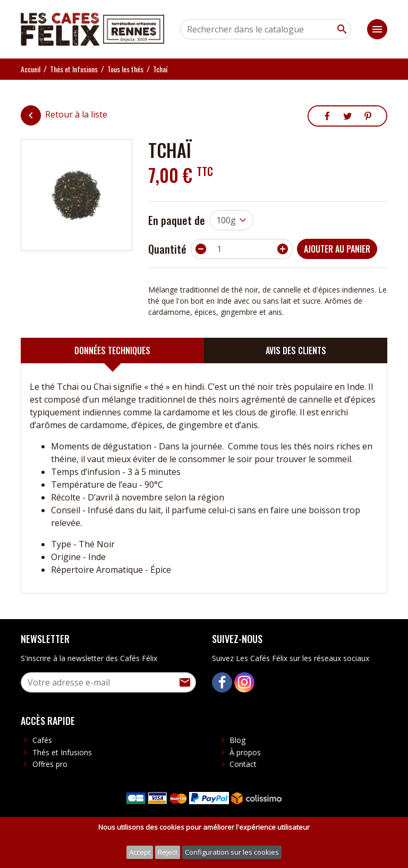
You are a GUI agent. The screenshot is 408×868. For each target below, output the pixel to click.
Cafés (42, 740)
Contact (243, 764)
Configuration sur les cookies (232, 852)
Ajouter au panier (337, 249)
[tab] (112, 350)
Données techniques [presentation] (112, 350)
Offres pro (50, 764)
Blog (237, 740)
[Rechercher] (266, 29)
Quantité (167, 249)
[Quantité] (242, 249)
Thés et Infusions (62, 752)
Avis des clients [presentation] (296, 350)
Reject (168, 852)
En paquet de (177, 220)
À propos (245, 752)
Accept (140, 852)
